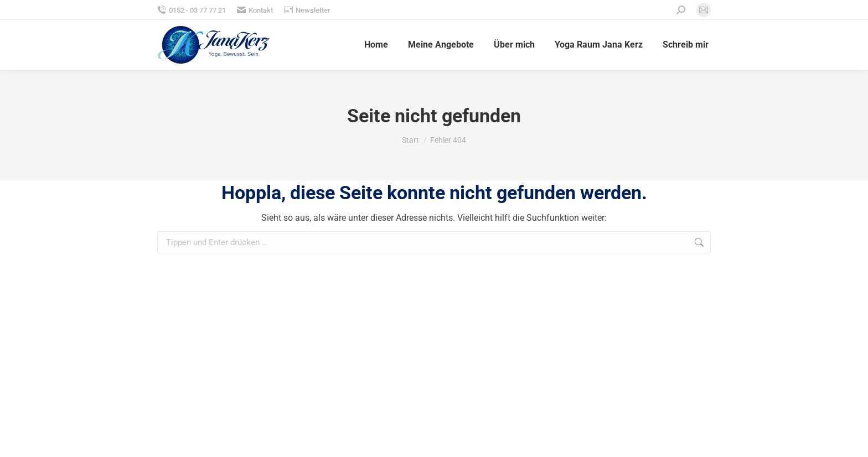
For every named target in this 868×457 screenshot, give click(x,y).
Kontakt (255, 10)
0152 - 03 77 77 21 (192, 10)
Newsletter (307, 10)
